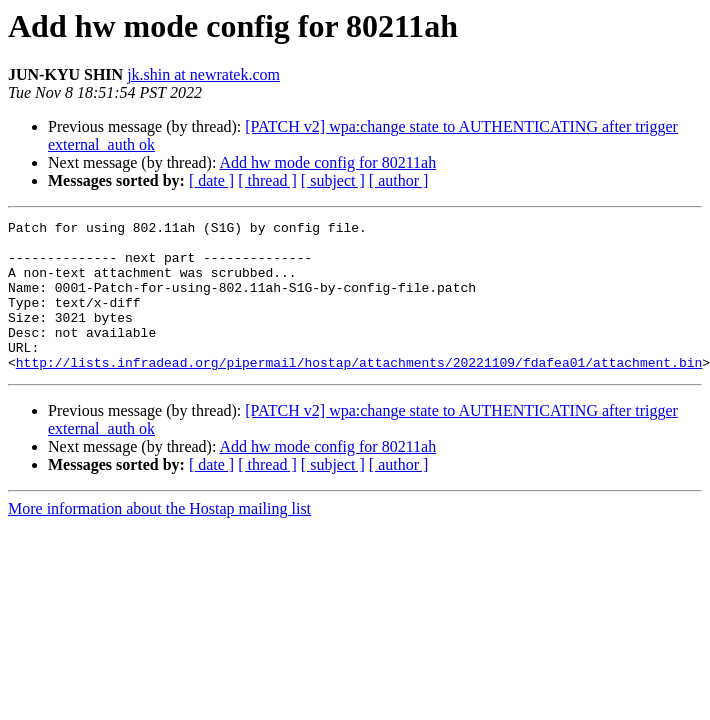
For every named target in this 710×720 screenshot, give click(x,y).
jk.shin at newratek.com (203, 74)
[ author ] (399, 180)
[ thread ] (267, 180)
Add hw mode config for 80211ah (328, 162)
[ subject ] (333, 180)
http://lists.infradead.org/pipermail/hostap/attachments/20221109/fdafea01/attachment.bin (359, 392)
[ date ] (211, 180)
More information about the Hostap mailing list (159, 538)
